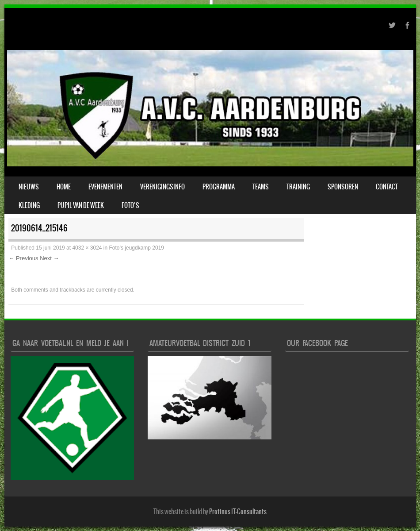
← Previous (23, 258)
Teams (261, 187)
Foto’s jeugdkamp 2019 (137, 248)
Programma (219, 187)
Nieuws (29, 187)
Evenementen (105, 187)
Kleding (29, 205)
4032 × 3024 (87, 248)
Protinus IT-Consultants (238, 512)
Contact (387, 187)
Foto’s (130, 205)
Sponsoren (343, 187)
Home (64, 187)
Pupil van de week (81, 205)
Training (298, 187)
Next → (49, 258)
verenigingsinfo (162, 187)
